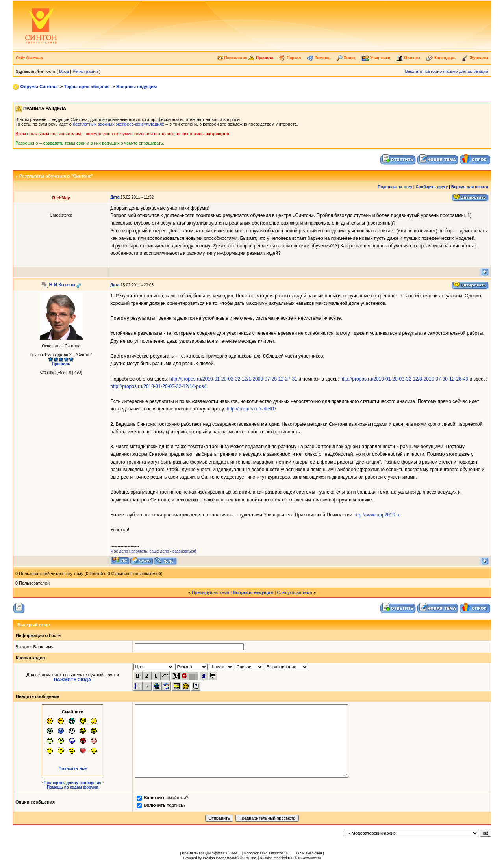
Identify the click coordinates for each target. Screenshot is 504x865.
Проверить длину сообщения (72, 783)
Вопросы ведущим (136, 87)
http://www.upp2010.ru (377, 515)
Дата (115, 197)
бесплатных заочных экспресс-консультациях (119, 124)
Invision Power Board (220, 858)
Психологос (232, 58)
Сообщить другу (432, 187)
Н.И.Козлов (62, 285)
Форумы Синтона (39, 87)
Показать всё (72, 768)
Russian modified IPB (277, 858)
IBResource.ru (309, 858)
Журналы (475, 58)
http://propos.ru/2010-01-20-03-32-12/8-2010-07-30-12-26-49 (404, 379)
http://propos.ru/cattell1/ (251, 409)
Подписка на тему (395, 187)
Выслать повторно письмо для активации (447, 71)
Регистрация (85, 71)
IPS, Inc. (250, 858)
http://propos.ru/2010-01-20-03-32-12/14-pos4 (158, 386)
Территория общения (87, 87)
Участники (376, 58)
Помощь (319, 58)
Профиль (61, 364)
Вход (64, 71)
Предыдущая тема (210, 592)
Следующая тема (295, 592)
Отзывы (408, 58)
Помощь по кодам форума (73, 787)
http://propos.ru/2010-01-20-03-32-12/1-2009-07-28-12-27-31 (233, 379)
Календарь (441, 58)
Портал (290, 58)
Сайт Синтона (29, 58)
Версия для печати (470, 187)
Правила (260, 58)
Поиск (346, 58)
